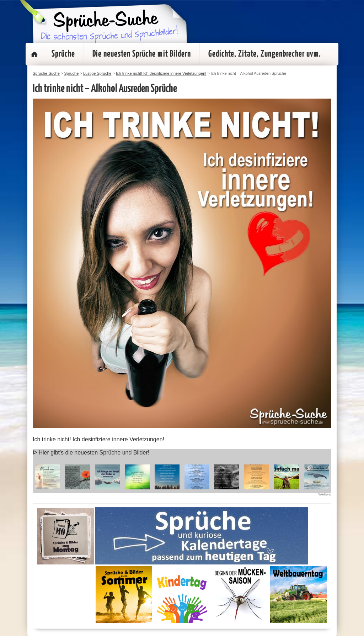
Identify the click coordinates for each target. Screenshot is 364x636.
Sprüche (63, 54)
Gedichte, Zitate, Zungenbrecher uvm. (265, 54)
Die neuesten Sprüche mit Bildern (142, 54)
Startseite (34, 54)
